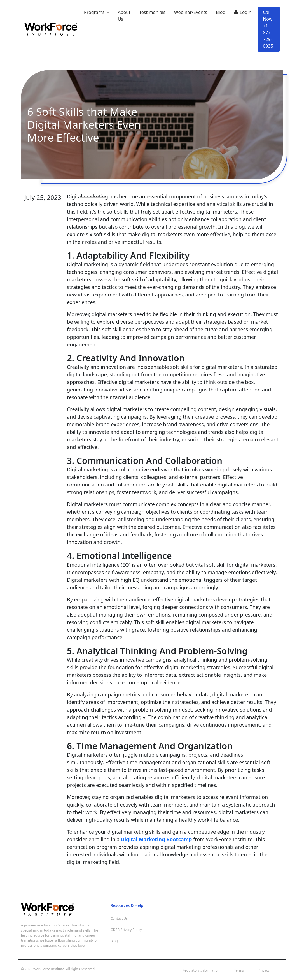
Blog (221, 12)
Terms (239, 970)
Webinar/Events (191, 12)
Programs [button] (95, 12)
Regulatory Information (201, 970)
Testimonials (152, 12)
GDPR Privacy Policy (126, 930)
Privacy (264, 970)
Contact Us (119, 918)
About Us (124, 16)
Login (243, 12)
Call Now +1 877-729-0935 (268, 29)
